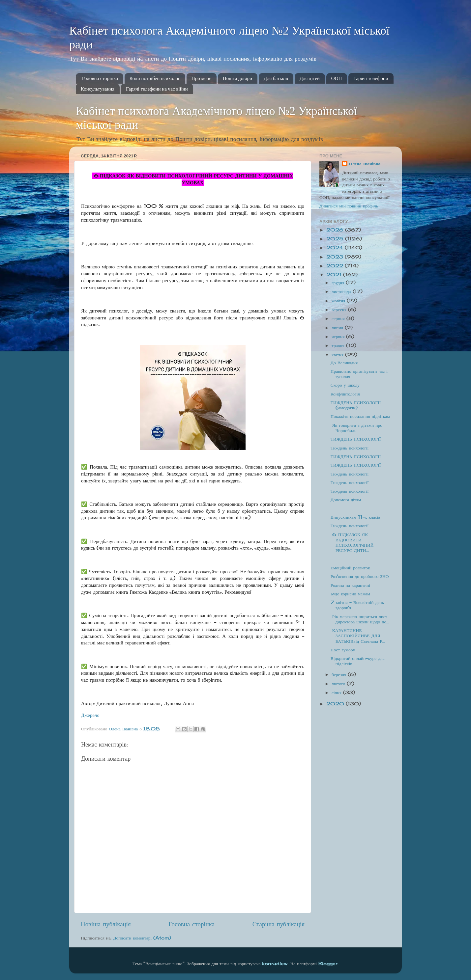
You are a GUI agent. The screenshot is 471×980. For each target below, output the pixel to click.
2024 (336, 248)
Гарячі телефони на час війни (157, 89)
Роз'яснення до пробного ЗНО (360, 576)
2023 (336, 257)
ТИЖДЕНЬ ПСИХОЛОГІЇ (356, 439)
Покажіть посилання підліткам (360, 416)
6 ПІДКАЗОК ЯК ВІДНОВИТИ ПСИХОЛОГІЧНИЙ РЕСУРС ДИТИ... (352, 543)
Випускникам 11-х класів (355, 517)
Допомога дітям (346, 500)
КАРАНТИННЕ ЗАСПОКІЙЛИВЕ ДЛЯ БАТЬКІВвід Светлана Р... (358, 636)
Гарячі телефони (371, 78)
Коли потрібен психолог (155, 78)
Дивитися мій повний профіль (349, 206)
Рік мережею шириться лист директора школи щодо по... (360, 619)
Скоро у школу (345, 385)
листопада (342, 291)
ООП (337, 78)
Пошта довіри (237, 78)
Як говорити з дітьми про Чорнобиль (356, 428)
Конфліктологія (345, 394)
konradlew (275, 964)
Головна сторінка (100, 78)
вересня (340, 310)
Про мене (201, 78)
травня (339, 345)
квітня (338, 355)
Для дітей (310, 78)
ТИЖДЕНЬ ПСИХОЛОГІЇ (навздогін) (356, 405)
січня (337, 693)
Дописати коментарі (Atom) (142, 938)
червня (339, 337)
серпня (339, 318)
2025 (336, 239)
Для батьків (276, 78)
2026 (336, 230)
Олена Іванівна (365, 164)
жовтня (339, 301)
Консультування (98, 89)
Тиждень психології (350, 448)
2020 (336, 704)
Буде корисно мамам (350, 594)
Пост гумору (343, 650)
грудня (339, 283)
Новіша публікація (106, 924)
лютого (339, 684)
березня (340, 674)
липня (338, 328)
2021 (335, 275)
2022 (336, 266)
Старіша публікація (279, 924)
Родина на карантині (350, 585)
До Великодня (344, 363)
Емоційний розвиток (350, 568)
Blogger (328, 964)
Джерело (90, 715)
